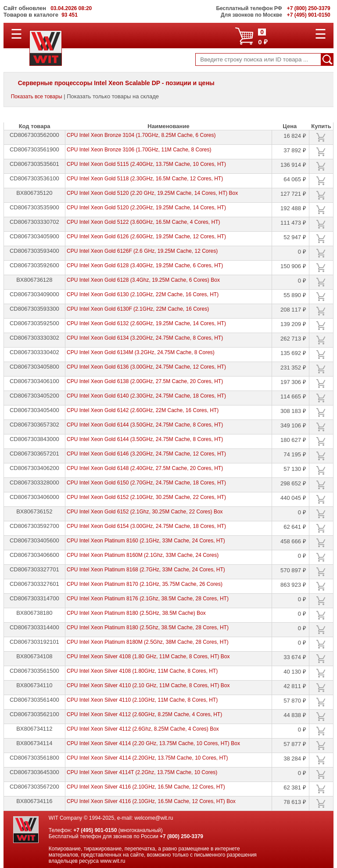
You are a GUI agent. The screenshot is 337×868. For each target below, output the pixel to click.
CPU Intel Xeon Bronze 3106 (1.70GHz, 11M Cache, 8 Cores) (139, 150)
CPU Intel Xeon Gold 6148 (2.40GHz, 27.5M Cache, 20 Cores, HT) (145, 468)
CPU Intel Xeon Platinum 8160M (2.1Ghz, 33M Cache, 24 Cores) (143, 555)
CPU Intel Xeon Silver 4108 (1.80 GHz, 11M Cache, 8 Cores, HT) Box (148, 656)
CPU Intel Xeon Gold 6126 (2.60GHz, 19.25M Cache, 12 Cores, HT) (146, 237)
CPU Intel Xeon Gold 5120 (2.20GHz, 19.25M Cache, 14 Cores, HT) (146, 208)
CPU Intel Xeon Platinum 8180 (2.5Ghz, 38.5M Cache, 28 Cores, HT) (148, 628)
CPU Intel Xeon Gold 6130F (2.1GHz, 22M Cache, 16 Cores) (138, 309)
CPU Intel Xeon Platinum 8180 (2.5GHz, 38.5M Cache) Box (136, 613)
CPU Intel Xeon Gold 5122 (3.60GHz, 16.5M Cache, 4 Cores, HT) (143, 222)
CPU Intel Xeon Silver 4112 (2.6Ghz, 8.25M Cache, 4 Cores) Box (143, 729)
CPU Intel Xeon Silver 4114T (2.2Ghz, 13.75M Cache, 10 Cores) (142, 772)
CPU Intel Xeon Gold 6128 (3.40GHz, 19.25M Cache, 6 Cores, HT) (145, 265)
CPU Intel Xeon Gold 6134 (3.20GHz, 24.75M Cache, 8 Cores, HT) (145, 338)
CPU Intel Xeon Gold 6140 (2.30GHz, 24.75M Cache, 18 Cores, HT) (146, 396)
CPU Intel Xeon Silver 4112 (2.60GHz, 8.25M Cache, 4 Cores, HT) (144, 714)
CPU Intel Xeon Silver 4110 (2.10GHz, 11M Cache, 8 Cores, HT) (142, 700)
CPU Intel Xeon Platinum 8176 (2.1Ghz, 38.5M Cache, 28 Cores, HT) (148, 599)
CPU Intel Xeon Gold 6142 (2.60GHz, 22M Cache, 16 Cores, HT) (143, 410)
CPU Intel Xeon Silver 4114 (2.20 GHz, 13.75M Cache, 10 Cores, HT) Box (153, 743)
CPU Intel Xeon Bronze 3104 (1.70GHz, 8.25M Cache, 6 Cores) (141, 135)
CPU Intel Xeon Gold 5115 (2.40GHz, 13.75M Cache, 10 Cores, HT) (146, 164)
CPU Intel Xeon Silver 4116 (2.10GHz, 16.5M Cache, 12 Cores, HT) (146, 787)
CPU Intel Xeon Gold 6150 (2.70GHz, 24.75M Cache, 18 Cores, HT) (146, 483)
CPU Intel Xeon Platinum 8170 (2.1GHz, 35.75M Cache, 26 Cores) (145, 584)
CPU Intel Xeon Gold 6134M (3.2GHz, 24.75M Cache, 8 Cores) (141, 352)
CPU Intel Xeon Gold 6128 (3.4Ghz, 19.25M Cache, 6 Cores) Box (143, 280)
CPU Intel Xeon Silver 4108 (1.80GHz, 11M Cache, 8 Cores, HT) (142, 671)
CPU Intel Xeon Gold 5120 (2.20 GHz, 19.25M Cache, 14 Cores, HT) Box (152, 193)
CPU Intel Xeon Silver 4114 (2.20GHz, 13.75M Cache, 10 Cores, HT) (147, 758)
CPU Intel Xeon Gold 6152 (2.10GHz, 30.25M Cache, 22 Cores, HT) (146, 497)
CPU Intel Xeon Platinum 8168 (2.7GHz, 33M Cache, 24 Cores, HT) (146, 570)
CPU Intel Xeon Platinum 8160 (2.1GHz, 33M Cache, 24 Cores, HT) (146, 541)
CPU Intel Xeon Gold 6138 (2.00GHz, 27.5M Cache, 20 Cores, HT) (145, 381)
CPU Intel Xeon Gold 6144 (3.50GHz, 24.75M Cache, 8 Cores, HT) (145, 425)
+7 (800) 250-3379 (181, 836)
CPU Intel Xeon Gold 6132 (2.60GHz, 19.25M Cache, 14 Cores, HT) (146, 323)
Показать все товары (37, 97)
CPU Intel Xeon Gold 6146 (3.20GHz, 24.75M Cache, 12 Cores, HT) (146, 454)
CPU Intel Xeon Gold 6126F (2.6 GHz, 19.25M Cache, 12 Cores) (142, 251)
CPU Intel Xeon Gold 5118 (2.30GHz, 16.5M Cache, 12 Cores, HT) (145, 179)
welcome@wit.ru (154, 818)
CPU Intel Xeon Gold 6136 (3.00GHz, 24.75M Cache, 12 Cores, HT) (146, 367)
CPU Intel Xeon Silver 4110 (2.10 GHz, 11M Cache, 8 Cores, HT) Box (148, 685)
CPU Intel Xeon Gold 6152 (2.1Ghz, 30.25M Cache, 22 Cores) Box (145, 512)
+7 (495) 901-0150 (95, 830)
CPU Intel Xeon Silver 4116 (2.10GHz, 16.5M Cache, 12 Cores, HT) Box (151, 801)
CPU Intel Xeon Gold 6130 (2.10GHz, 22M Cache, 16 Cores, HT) (143, 294)
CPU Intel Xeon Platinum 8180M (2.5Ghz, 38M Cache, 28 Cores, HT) (148, 642)
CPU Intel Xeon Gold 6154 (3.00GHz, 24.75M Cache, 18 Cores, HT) (146, 526)
